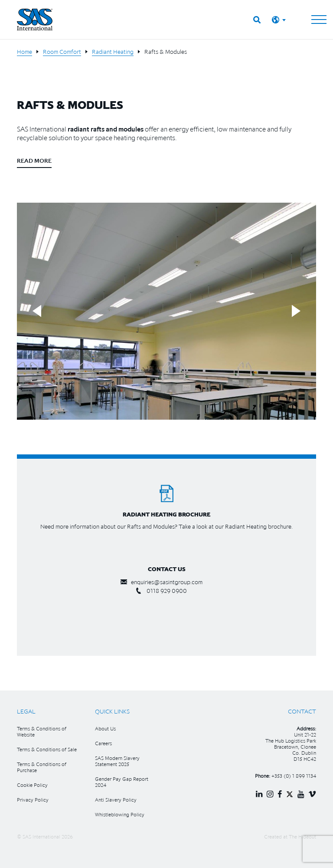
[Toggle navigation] (319, 20)
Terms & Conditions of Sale (47, 749)
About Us (105, 728)
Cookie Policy (32, 785)
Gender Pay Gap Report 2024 (122, 782)
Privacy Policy (33, 800)
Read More (34, 161)
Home (24, 52)
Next (296, 311)
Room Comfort (62, 52)
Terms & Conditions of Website (42, 732)
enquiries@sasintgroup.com (167, 582)
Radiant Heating (113, 52)
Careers (103, 743)
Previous (37, 311)
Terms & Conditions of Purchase (42, 767)
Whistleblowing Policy (120, 814)
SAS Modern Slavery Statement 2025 (117, 761)
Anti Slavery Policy (116, 800)
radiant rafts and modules (106, 129)
